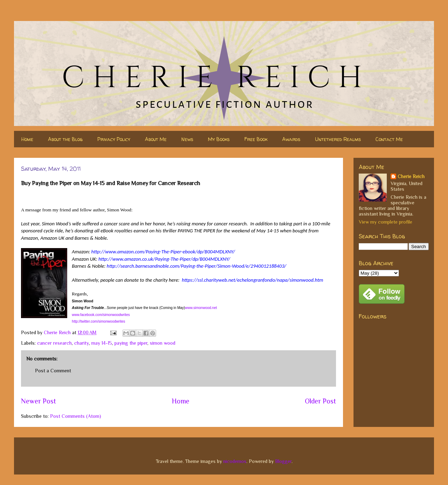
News (187, 139)
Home (27, 139)
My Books (219, 139)
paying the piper (131, 343)
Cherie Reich (411, 176)
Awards (291, 139)
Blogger (283, 461)
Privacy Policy (114, 139)
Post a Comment (53, 371)
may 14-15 (102, 343)
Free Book (256, 139)
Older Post (320, 401)
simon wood (163, 343)
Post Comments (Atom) (76, 416)
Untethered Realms (338, 139)
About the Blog (65, 139)
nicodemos (235, 461)
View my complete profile (386, 222)
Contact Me (389, 139)
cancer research (54, 343)
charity (82, 343)
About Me (156, 139)
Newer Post (38, 401)
